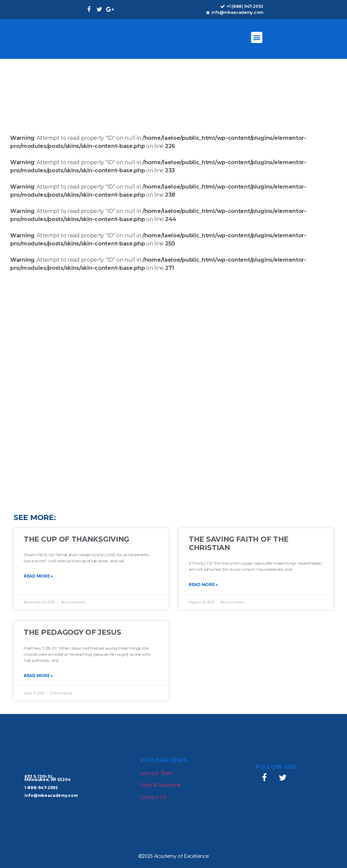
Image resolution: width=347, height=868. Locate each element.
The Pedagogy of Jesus (73, 632)
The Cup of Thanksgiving (76, 539)
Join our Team (156, 773)
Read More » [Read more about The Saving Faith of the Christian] (203, 584)
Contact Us (153, 797)
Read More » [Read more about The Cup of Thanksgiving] (38, 576)
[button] (257, 37)
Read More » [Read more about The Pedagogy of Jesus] (38, 676)
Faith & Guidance (160, 785)
